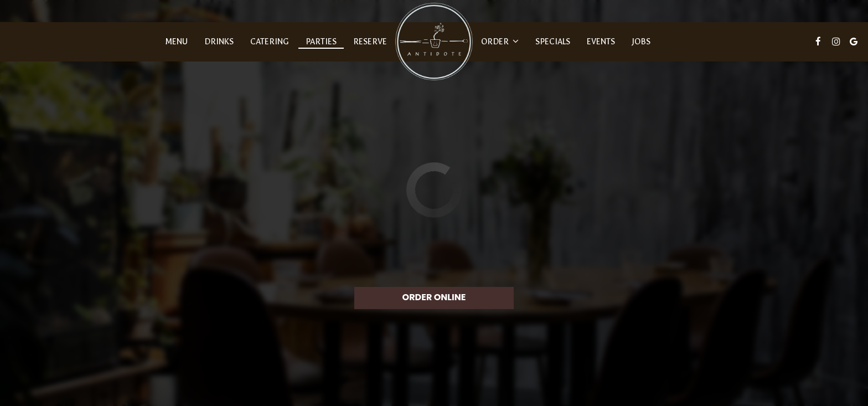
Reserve (370, 42)
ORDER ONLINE (434, 297)
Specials (553, 42)
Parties (321, 42)
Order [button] (500, 42)
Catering (270, 42)
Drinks (219, 42)
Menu (176, 42)
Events (601, 42)
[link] (434, 42)
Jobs (641, 42)
